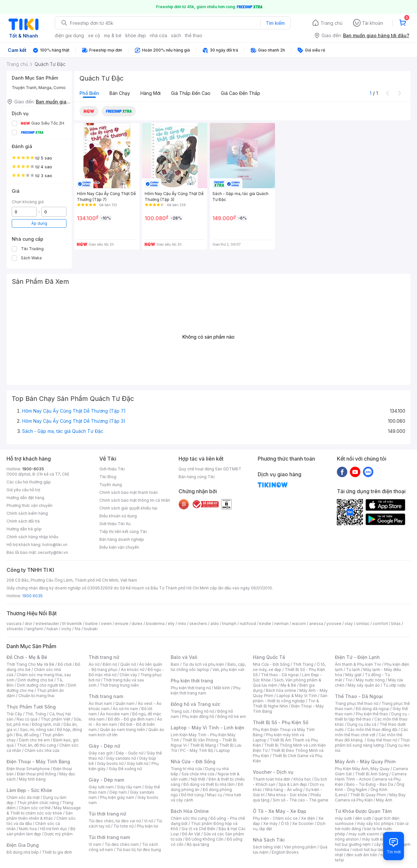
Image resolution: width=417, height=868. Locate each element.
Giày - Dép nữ (104, 746)
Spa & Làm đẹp (293, 784)
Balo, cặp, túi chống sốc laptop (208, 667)
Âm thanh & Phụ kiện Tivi (358, 664)
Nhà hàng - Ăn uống (284, 790)
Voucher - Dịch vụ (273, 772)
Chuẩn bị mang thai (36, 696)
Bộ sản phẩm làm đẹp (41, 831)
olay (349, 624)
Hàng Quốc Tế (269, 657)
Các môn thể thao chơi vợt (372, 732)
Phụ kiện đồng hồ (198, 716)
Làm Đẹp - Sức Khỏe (29, 790)
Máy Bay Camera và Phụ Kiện (370, 797)
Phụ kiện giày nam (117, 797)
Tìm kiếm (275, 23)
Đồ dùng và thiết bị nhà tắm (209, 784)
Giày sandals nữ (121, 758)
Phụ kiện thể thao (372, 714)
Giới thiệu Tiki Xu (115, 524)
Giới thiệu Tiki (112, 469)
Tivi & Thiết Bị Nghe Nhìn (286, 703)
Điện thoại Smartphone (28, 769)
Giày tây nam (129, 787)
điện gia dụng (69, 35)
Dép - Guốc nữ (130, 753)
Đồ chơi (65, 664)
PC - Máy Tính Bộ (197, 750)
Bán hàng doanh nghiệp (122, 539)
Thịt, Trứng (36, 714)
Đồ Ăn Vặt (191, 834)
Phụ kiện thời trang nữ (191, 688)
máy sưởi (343, 818)
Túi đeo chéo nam (122, 844)
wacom (299, 624)
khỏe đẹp (136, 35)
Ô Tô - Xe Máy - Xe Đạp (280, 811)
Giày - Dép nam (106, 780)
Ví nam (95, 844)
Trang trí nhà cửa (186, 769)
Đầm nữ (110, 664)
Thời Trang (303, 664)
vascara (14, 624)
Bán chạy (120, 93)
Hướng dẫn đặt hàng (25, 498)
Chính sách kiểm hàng (27, 513)
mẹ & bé (113, 35)
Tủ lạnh (353, 670)
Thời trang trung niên (119, 685)
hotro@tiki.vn (55, 545)
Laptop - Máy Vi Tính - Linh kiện (208, 728)
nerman (281, 624)
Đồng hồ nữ (203, 711)
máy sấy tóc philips (375, 823)
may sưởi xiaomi (364, 834)
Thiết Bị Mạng (203, 745)
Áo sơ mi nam (125, 709)
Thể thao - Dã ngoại (280, 675)
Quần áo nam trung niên (122, 730)
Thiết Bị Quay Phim (368, 795)
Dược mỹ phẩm (58, 834)
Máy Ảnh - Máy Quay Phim (365, 761)
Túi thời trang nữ (107, 814)
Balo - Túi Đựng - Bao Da (370, 784)
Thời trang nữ (104, 657)
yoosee (334, 624)
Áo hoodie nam (115, 714)
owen (106, 624)
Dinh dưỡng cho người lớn (41, 685)
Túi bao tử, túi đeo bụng (139, 850)
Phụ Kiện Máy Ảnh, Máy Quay (362, 769)
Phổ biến (89, 93)
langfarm (35, 629)
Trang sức (180, 711)
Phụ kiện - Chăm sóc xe (275, 818)
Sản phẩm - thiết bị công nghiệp (290, 698)
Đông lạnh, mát (46, 724)
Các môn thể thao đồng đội (372, 730)
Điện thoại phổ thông (36, 774)
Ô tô (285, 823)
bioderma (155, 624)
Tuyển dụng (111, 485)
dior (29, 624)
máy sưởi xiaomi (377, 839)
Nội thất (198, 779)
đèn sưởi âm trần (362, 855)
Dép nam (118, 792)
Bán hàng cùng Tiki (197, 477)
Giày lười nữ (137, 763)
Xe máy (270, 823)
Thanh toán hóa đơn (272, 779)
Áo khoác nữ (133, 670)
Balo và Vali (184, 657)
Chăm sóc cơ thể (35, 808)
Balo (175, 664)
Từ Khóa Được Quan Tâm (363, 811)
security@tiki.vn (53, 552)
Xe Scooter (303, 823)
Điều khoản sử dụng (118, 516)
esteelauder (47, 624)
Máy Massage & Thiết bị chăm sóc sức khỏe (44, 810)
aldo (215, 624)
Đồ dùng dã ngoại (373, 709)
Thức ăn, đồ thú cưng (36, 745)
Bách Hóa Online (190, 811)
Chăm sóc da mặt (23, 797)
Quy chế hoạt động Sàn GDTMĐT (210, 469)
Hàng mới (151, 93)
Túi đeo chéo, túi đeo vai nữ (115, 821)
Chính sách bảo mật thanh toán (129, 492)
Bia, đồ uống (27, 735)
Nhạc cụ (215, 795)
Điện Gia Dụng (23, 845)
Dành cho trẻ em (34, 740)
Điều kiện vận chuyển (119, 547)
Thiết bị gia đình (57, 852)
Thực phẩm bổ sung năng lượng (373, 743)
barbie (92, 624)
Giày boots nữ (110, 763)
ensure (122, 624)
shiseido (15, 629)
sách (176, 35)
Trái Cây (14, 714)
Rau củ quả (27, 719)
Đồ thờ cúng (192, 795)
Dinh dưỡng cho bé (36, 680)
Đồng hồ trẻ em (232, 716)
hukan (52, 629)
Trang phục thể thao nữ (357, 703)
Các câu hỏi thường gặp (29, 482)
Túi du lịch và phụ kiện (203, 664)
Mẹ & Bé (288, 685)
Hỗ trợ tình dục (54, 829)
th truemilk (72, 624)
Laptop (223, 750)
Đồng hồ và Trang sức (195, 704)
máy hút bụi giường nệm (369, 842)
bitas (396, 624)
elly (171, 624)
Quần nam (125, 703)
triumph (229, 624)
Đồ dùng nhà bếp (23, 852)
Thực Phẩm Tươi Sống (31, 707)
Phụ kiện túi (148, 826)
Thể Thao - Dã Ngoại (359, 696)
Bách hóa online (281, 690)
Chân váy (128, 675)
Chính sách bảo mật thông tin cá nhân (135, 500)
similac (363, 624)
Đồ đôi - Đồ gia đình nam (131, 719)
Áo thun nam (100, 703)
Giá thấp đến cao (191, 93)
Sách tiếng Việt (267, 847)
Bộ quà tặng (198, 844)
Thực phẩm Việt (56, 719)
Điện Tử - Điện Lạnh (357, 657)
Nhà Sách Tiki (269, 840)
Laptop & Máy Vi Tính (297, 696)
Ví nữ (149, 821)
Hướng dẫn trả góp (24, 529)
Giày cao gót (101, 753)
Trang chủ (331, 23)
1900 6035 (32, 596)
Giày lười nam (101, 787)
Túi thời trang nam (109, 837)
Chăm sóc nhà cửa (42, 750)
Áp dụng (39, 223)
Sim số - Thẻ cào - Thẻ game (301, 800)
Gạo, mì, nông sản (37, 730)
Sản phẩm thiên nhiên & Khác (40, 816)
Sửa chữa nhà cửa (198, 774)
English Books (285, 852)
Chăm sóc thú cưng (189, 818)
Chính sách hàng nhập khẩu (32, 537)
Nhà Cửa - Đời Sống (193, 761)
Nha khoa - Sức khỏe (288, 795)
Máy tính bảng (32, 779)
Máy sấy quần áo (364, 685)
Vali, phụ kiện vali (228, 670)
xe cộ (94, 35)
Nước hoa (28, 829)
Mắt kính (222, 688)
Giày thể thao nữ (382, 740)
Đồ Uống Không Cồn (204, 839)
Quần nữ (128, 664)
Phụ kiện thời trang (192, 681)
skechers (198, 624)
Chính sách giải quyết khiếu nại (128, 508)
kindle (265, 624)
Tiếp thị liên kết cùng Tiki (123, 532)
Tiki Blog (108, 477)
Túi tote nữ (123, 826)
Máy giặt (353, 675)
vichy (66, 629)
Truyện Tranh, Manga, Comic (39, 88)
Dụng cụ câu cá (362, 724)
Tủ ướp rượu (394, 685)
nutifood (248, 624)
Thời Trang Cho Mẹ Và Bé (30, 664)
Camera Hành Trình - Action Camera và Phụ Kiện (371, 779)
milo (182, 624)
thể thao (194, 35)
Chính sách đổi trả (23, 521)
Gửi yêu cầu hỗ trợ (23, 490)
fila (78, 629)
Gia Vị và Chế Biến (198, 829)
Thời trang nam (106, 696)
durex (137, 624)
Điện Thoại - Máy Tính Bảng (38, 761)
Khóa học (302, 779)
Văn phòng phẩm (300, 847)
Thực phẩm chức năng (38, 803)
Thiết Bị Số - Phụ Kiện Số (280, 722)
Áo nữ (94, 664)
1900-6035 (33, 469)
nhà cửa (158, 35)
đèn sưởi (363, 818)
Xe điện (308, 818)
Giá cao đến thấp (241, 93)
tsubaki (91, 629)
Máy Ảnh (384, 800)
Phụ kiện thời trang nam (206, 690)
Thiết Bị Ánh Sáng (372, 774)
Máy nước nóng (370, 680)
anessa (316, 624)
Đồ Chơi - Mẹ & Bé (27, 657)
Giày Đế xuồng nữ (125, 769)
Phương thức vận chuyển (29, 505)
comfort (380, 624)
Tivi (349, 680)
